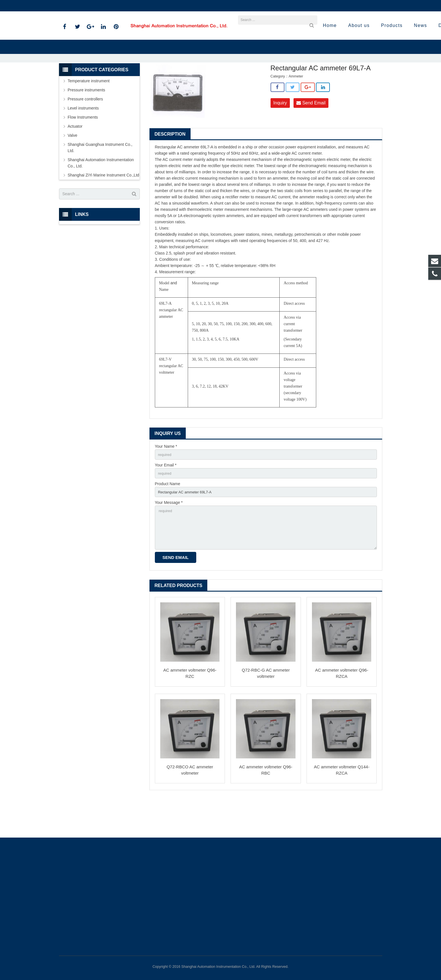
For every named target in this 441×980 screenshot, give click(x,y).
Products (154, 79)
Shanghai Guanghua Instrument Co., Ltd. (100, 178)
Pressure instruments (86, 121)
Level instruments (83, 139)
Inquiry (280, 134)
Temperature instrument (89, 112)
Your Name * (166, 478)
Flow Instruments (83, 148)
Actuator (75, 157)
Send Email (311, 134)
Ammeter (245, 79)
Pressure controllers (86, 130)
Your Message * (169, 536)
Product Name (167, 517)
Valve (73, 166)
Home (134, 79)
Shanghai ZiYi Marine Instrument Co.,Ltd (199, 79)
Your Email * (166, 497)
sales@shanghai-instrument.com (126, 6)
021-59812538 (76, 6)
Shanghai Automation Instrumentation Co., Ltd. (101, 194)
